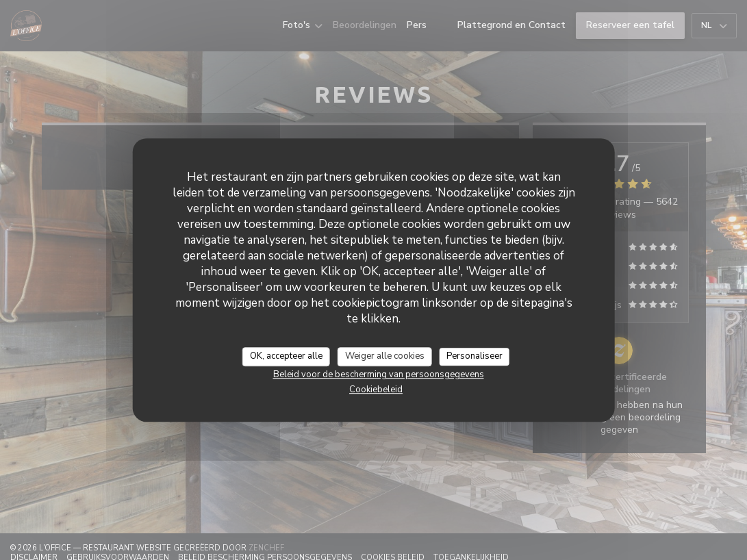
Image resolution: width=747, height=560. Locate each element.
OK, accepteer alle (286, 356)
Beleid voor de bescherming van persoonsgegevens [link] (379, 374)
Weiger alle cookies (385, 356)
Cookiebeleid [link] (376, 390)
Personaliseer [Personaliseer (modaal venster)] (474, 356)
